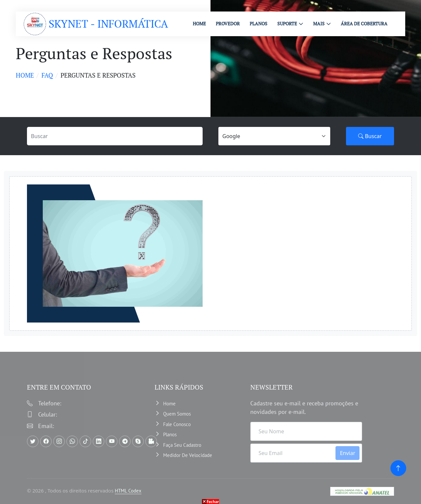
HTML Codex (128, 491)
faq (47, 75)
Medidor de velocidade (188, 455)
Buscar (370, 136)
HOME (199, 24)
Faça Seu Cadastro (182, 445)
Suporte (287, 24)
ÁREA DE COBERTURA (364, 24)
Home (25, 75)
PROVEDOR (228, 24)
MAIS (319, 24)
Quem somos (177, 414)
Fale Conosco (177, 424)
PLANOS (259, 24)
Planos (170, 434)
